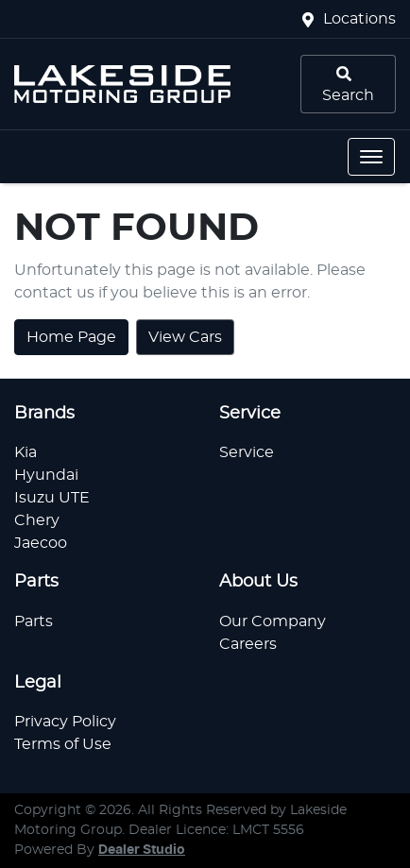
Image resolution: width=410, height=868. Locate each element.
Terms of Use (63, 744)
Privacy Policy (65, 722)
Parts (34, 621)
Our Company (273, 621)
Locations (359, 19)
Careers (248, 644)
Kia (26, 452)
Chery (37, 520)
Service (247, 452)
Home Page (71, 337)
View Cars (185, 337)
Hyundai (46, 475)
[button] (371, 157)
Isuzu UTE (52, 498)
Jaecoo (41, 543)
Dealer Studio (142, 850)
